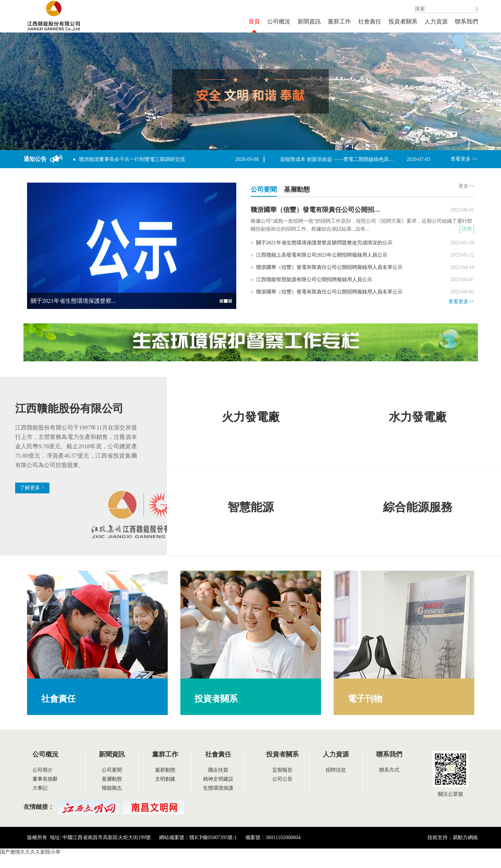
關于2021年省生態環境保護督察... (73, 301)
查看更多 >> (464, 159)
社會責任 (370, 21)
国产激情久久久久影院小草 (30, 852)
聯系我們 (466, 21)
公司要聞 (112, 770)
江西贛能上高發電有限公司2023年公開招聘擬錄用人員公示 (322, 255)
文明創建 (165, 779)
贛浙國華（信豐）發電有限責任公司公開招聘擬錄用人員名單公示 (345, 210)
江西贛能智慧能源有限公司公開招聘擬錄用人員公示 (314, 280)
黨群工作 (339, 21)
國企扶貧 (218, 770)
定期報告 (282, 770)
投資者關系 (403, 21)
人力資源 (436, 21)
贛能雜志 (112, 788)
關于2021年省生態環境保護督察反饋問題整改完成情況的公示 (324, 243)
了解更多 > (32, 488)
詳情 (467, 229)
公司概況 (279, 21)
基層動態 (112, 779)
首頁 (254, 21)
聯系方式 (389, 770)
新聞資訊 (309, 21)
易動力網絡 (465, 838)
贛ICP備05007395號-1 (213, 838)
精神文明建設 (218, 779)
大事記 (40, 788)
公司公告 (282, 779)
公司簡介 (43, 770)
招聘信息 (336, 770)
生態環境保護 (218, 788)
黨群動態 (165, 770)
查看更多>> (461, 302)
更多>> (466, 186)
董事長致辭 (45, 779)
